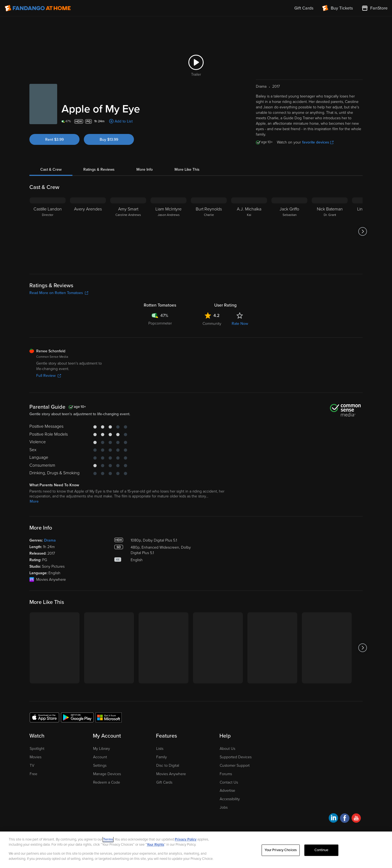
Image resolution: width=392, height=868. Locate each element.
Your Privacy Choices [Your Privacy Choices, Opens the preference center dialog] (281, 850)
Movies (36, 757)
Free (33, 774)
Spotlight (37, 749)
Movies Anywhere (171, 774)
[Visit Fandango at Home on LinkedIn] (333, 819)
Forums (226, 774)
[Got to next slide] (362, 231)
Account (100, 757)
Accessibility (230, 799)
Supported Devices (236, 757)
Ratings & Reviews (99, 169)
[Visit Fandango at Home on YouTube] (356, 819)
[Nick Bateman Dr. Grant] (330, 231)
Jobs (224, 807)
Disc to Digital (168, 765)
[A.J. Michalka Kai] (249, 231)
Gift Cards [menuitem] (304, 8)
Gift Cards (164, 782)
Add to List (124, 121)
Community (212, 324)
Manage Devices (107, 774)
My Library (102, 749)
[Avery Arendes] (88, 231)
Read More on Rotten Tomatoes (59, 293)
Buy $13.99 (109, 140)
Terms (108, 839)
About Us (227, 749)
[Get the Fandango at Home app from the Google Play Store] (77, 717)
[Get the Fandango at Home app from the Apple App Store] (44, 717)
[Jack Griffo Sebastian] (289, 231)
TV (32, 765)
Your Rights (155, 845)
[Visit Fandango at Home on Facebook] (345, 819)
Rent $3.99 (54, 140)
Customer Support (235, 765)
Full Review (49, 376)
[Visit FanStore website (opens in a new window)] (375, 8)
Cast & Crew (51, 169)
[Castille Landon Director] (48, 231)
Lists (160, 749)
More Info (145, 169)
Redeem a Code (107, 782)
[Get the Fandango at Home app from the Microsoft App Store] (109, 717)
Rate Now (240, 324)
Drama (50, 540)
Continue (321, 850)
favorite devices (318, 142)
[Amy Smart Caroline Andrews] (128, 231)
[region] (196, 850)
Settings (100, 765)
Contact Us (229, 782)
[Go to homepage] (38, 8)
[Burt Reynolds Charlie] (209, 231)
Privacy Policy (186, 839)
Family (162, 757)
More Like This (187, 169)
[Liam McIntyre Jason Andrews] (169, 231)
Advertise (227, 791)
